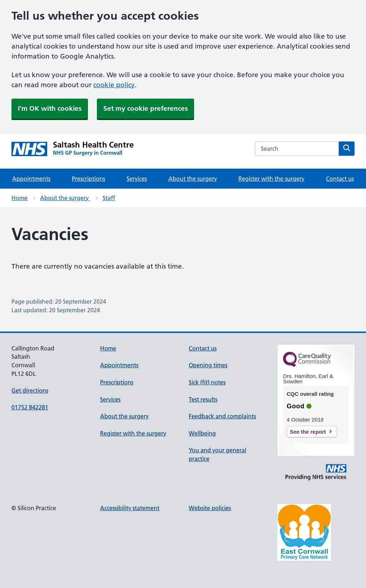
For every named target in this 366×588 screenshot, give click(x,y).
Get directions (30, 390)
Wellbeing (202, 433)
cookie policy (114, 85)
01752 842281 (30, 407)
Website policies (210, 508)
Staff (109, 198)
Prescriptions (88, 179)
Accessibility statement (130, 508)
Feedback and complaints (222, 416)
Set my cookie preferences (145, 108)
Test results (203, 399)
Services (137, 179)
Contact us (340, 179)
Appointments (31, 179)
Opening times (208, 365)
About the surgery (193, 179)
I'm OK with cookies (50, 108)
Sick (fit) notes (207, 382)
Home (19, 198)
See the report (308, 432)
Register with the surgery (271, 179)
